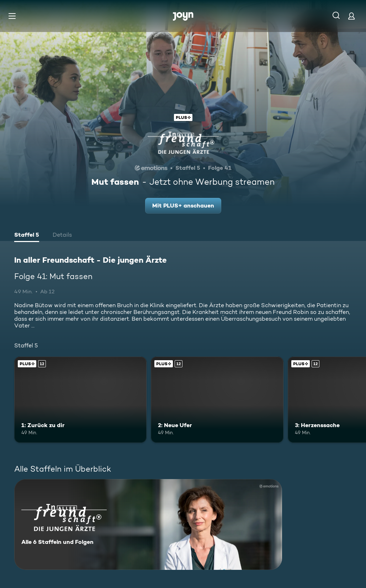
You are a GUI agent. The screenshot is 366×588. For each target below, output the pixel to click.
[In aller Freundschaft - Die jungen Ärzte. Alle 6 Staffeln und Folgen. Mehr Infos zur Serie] (148, 524)
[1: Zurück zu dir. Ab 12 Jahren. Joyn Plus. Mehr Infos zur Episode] (80, 400)
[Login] (351, 16)
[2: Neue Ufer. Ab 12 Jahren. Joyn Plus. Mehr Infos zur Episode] (217, 400)
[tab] (27, 236)
